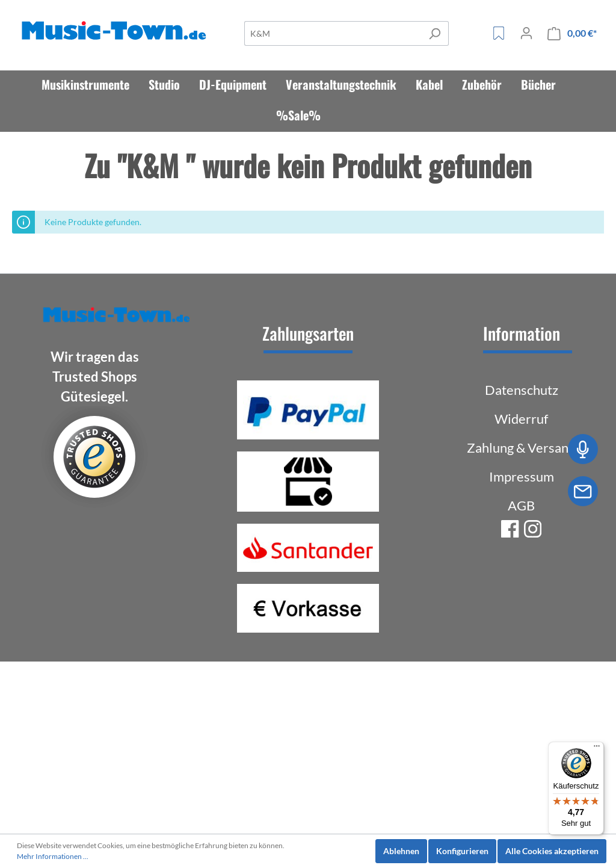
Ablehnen (401, 851)
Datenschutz (522, 390)
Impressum (522, 476)
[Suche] (333, 33)
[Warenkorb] (572, 33)
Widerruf (521, 419)
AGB (521, 505)
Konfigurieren (462, 851)
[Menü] (597, 749)
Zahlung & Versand (521, 448)
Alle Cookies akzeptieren (552, 851)
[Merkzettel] (499, 33)
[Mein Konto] (526, 33)
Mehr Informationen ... (53, 856)
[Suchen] (435, 33)
